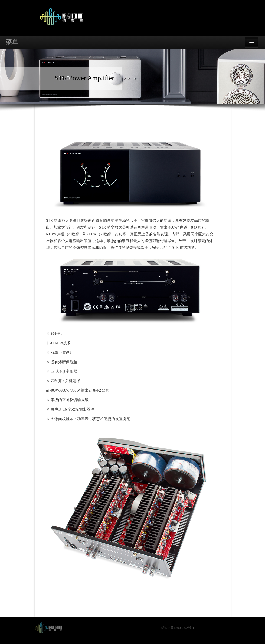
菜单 (12, 42)
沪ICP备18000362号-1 (178, 628)
